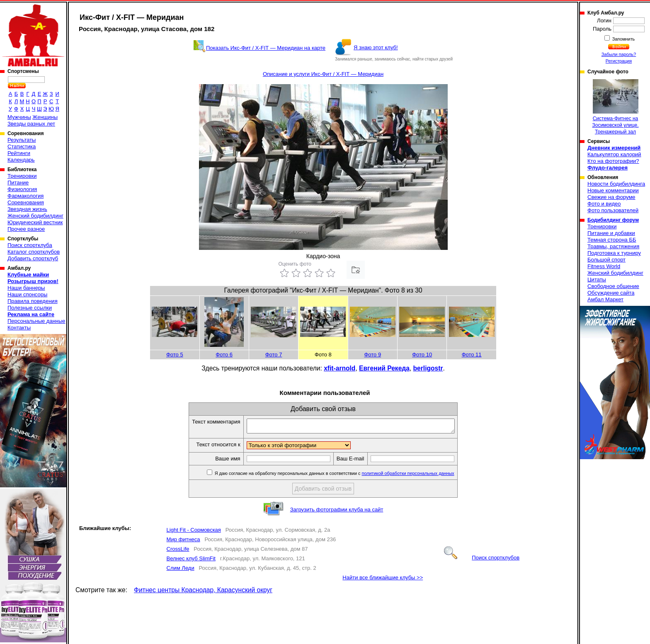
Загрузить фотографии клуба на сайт (337, 512)
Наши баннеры (26, 288)
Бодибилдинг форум (613, 220)
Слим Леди (181, 570)
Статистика (22, 146)
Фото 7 (274, 355)
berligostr (428, 368)
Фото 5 (175, 355)
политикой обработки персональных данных (421, 476)
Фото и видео (604, 204)
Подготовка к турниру (614, 253)
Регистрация (619, 61)
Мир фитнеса (183, 542)
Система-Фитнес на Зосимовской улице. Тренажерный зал (615, 107)
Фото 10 (422, 355)
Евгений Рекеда (384, 368)
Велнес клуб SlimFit (191, 561)
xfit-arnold (340, 368)
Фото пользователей (613, 210)
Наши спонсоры (27, 294)
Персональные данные (36, 321)
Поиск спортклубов (482, 560)
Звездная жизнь (27, 209)
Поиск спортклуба (30, 245)
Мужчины (19, 117)
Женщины (45, 117)
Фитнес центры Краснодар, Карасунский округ (203, 592)
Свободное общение (613, 286)
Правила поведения (33, 301)
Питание (18, 183)
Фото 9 (372, 355)
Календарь (21, 160)
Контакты (19, 328)
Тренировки (22, 176)
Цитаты (597, 280)
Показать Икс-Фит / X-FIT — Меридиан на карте (266, 48)
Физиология (22, 189)
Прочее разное (26, 229)
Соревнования (26, 202)
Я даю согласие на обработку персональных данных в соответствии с (346, 476)
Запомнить (623, 39)
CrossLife (178, 551)
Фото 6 (224, 355)
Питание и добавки (611, 233)
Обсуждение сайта (611, 293)
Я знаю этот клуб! (376, 47)
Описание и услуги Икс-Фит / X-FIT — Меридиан (323, 74)
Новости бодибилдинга (616, 184)
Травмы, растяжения (613, 246)
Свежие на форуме (611, 197)
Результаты (22, 140)
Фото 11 (472, 355)
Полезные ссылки (30, 308)
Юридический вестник (35, 222)
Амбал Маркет (605, 299)
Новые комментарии (613, 190)
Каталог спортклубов (34, 252)
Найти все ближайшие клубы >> (383, 580)
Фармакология (25, 196)
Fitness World (604, 266)
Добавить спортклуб (33, 258)
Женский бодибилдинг (35, 216)
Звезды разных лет (31, 124)
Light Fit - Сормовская (194, 532)
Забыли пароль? (619, 54)
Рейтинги (19, 153)
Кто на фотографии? (613, 161)
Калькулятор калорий (614, 154)
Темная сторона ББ (612, 240)
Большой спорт (606, 260)
